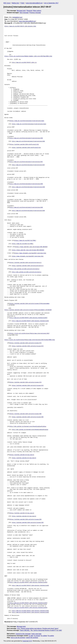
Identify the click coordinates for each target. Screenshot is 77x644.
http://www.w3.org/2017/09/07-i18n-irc (24, 63)
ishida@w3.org (17, 17)
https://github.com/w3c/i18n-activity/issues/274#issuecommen (30, 304)
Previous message (35, 13)
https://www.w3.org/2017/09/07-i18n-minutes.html (20, 26)
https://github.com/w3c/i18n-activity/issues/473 (26, 343)
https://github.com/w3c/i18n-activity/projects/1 (26, 263)
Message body (21, 11)
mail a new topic (37, 634)
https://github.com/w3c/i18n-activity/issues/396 (26, 414)
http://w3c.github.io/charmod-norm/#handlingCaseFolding (28, 427)
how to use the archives (18, 638)
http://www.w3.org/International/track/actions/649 (26, 207)
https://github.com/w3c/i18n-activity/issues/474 (26, 382)
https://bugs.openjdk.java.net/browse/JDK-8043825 (31, 247)
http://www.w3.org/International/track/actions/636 (26, 138)
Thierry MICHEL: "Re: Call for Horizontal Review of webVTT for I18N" (41, 630)
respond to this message (23, 634)
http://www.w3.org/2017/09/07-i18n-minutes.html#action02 (28, 582)
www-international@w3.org (34, 3)
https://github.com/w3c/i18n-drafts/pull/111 (24, 144)
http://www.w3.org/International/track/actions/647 (26, 162)
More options (37, 11)
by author (51, 636)
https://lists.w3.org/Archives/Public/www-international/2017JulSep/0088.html (30, 340)
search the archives (32, 638)
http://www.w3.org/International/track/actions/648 (26, 184)
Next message (24, 13)
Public (22, 3)
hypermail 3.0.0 (27, 641)
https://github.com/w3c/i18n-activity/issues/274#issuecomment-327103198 (28, 310)
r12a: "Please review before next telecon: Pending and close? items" (38, 628)
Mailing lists (15, 3)
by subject (44, 636)
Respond (30, 11)
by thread (37, 636)
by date (31, 636)
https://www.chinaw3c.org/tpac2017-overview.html (30, 253)
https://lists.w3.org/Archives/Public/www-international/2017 (30, 333)
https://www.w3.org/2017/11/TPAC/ (25, 241)
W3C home (7, 3)
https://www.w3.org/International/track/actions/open (27, 121)
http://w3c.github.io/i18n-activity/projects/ (25, 269)
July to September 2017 (51, 3)
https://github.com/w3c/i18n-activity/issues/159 (26, 519)
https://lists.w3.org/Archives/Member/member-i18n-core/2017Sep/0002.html (28, 56)
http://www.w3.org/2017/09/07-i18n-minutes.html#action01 (28, 318)
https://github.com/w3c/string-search (22, 455)
